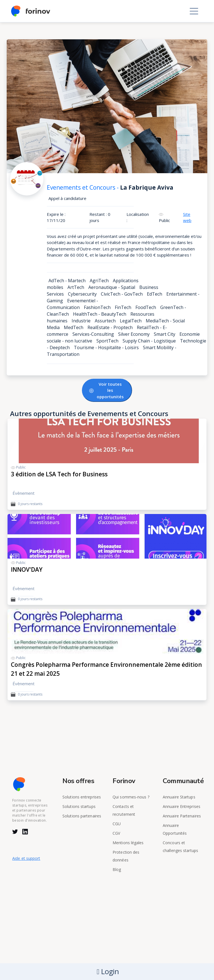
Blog (117, 869)
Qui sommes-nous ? (131, 797)
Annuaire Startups (179, 797)
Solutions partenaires (82, 816)
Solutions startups (79, 806)
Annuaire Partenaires (182, 816)
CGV (116, 833)
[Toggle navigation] (194, 11)
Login (108, 971)
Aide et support (26, 858)
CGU (117, 824)
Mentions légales (128, 843)
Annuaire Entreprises (182, 806)
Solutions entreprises (82, 797)
